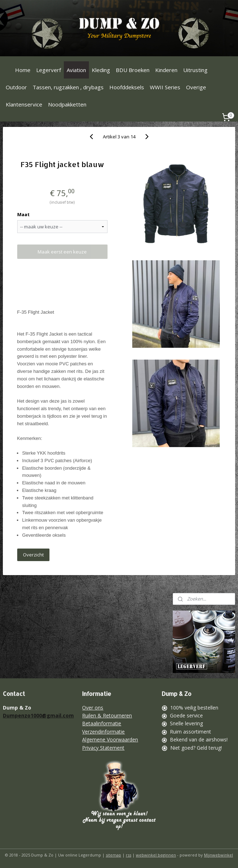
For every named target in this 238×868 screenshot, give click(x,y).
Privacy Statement (103, 748)
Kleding (101, 70)
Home (23, 70)
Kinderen (166, 70)
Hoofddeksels (127, 87)
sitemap (113, 855)
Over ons (93, 708)
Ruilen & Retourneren (107, 715)
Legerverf (49, 70)
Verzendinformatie (103, 732)
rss (128, 855)
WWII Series (165, 87)
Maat (23, 214)
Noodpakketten (67, 104)
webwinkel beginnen (156, 855)
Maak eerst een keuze (62, 252)
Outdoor (16, 87)
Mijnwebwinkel (218, 855)
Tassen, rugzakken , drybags (68, 87)
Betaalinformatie (102, 723)
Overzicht (33, 555)
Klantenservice (24, 104)
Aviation (76, 70)
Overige (196, 87)
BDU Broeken (133, 70)
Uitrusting (195, 70)
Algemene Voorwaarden (110, 739)
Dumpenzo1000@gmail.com (38, 715)
